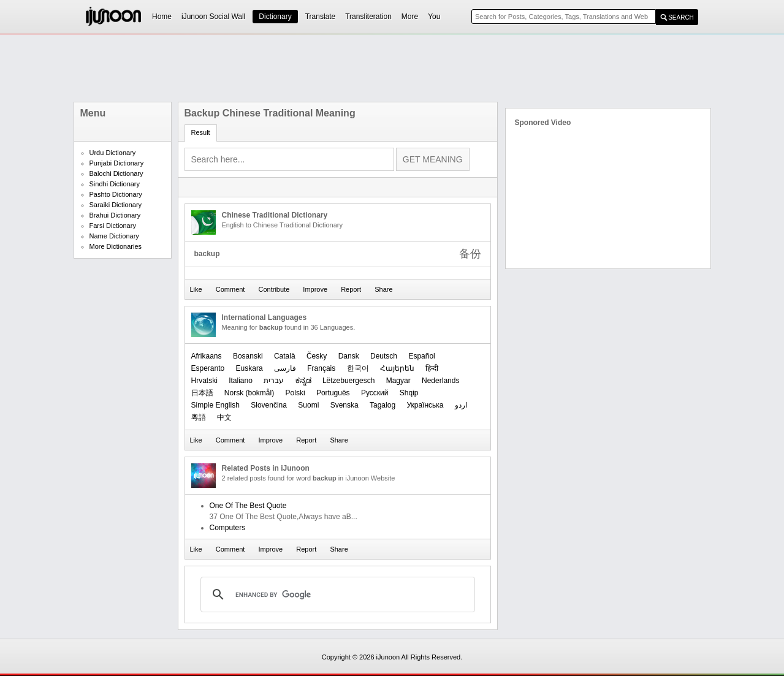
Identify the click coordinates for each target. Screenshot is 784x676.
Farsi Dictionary (113, 226)
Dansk (349, 356)
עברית (274, 381)
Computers (228, 528)
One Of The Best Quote (248, 506)
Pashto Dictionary (116, 194)
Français (321, 368)
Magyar (398, 381)
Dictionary (275, 17)
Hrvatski (204, 381)
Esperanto (208, 368)
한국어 (358, 368)
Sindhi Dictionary (115, 184)
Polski (295, 393)
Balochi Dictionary (116, 173)
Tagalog (382, 405)
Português (333, 393)
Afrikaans (207, 356)
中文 (224, 417)
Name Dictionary (114, 236)
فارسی (285, 368)
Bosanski (248, 356)
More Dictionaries (116, 246)
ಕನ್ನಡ (303, 381)
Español (421, 356)
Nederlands (440, 381)
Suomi (308, 405)
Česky (317, 356)
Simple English (215, 405)
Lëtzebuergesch (348, 381)
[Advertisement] (392, 68)
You (434, 17)
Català (285, 356)
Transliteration (368, 17)
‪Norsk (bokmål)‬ (249, 393)
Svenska (344, 405)
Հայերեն (397, 368)
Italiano (241, 381)
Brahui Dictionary (115, 215)
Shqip (409, 393)
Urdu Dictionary (113, 153)
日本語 (202, 393)
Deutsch (384, 356)
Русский (375, 393)
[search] (336, 594)
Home (162, 17)
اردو (461, 405)
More (410, 17)
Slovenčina (269, 405)
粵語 (199, 417)
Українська (425, 405)
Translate (321, 17)
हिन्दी (432, 368)
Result (201, 132)
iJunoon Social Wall (213, 17)
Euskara (249, 368)
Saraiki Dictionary (116, 205)
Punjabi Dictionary (117, 163)
